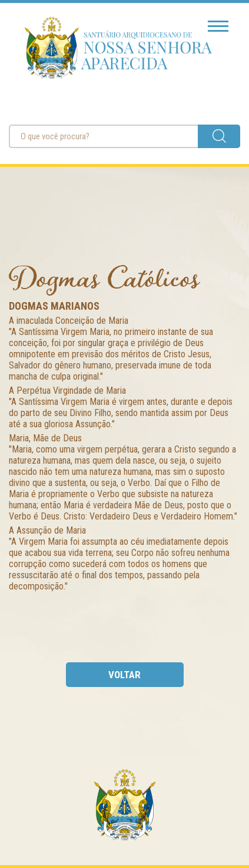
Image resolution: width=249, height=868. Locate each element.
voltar (124, 675)
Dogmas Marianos (54, 306)
